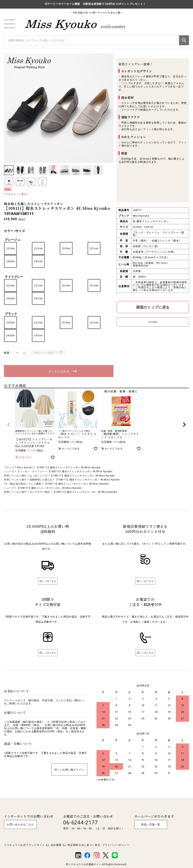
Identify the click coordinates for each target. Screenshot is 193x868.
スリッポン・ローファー (31, 471)
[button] (9, 425)
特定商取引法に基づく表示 (84, 845)
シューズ (9, 471)
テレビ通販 (35, 484)
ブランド (9, 467)
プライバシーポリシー (116, 845)
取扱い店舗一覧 (151, 824)
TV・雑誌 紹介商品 (15, 484)
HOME (153, 322)
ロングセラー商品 (40, 492)
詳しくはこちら (48, 581)
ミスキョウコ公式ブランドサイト (24, 845)
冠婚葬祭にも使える (41, 480)
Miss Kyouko (25, 467)
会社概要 (56, 845)
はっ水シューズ (39, 476)
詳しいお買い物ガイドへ (69, 770)
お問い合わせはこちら (20, 824)
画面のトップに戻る (153, 307)
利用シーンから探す (15, 476)
